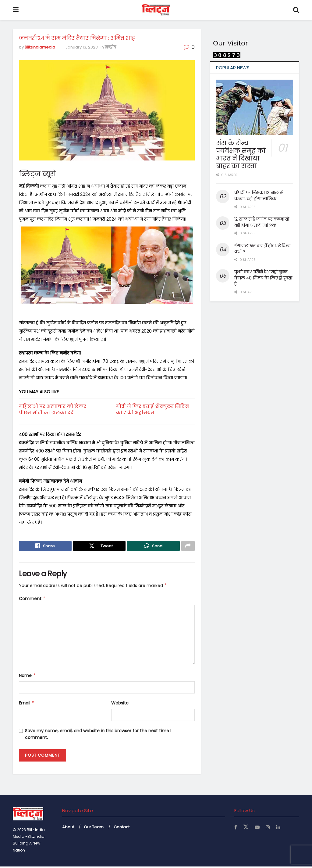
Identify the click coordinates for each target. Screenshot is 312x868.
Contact (122, 828)
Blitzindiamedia (40, 47)
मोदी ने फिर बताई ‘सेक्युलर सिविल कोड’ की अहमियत (152, 409)
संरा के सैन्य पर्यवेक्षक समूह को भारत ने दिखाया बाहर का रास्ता (241, 155)
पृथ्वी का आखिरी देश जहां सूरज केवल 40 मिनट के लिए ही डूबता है (263, 278)
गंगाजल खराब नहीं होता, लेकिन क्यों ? (262, 249)
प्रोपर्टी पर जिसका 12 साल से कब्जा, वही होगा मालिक (259, 196)
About (68, 828)
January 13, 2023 (82, 47)
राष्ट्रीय (110, 47)
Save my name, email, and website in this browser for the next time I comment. (98, 736)
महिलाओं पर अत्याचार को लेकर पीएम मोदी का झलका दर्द (53, 409)
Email (27, 704)
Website (120, 704)
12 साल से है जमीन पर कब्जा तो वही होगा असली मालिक (262, 222)
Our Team (94, 828)
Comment (32, 600)
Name (27, 677)
